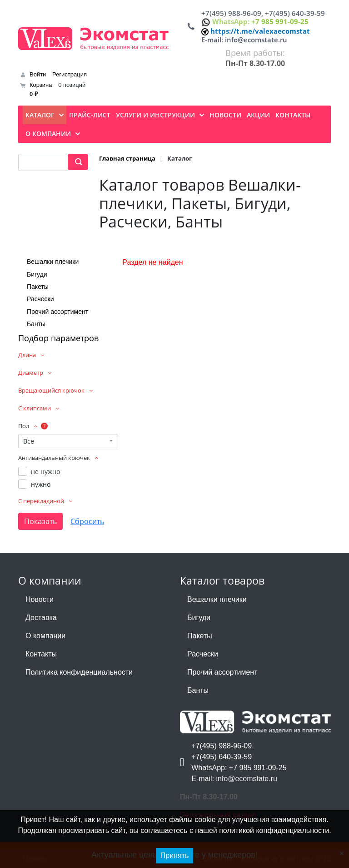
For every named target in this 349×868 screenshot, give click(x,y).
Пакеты (38, 287)
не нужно (45, 472)
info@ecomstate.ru (256, 40)
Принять (175, 855)
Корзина (41, 85)
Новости (40, 599)
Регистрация (70, 74)
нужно (41, 484)
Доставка (41, 618)
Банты (36, 324)
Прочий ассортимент (57, 312)
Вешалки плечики (53, 262)
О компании (45, 636)
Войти (38, 74)
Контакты (41, 654)
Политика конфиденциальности (79, 672)
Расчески (40, 299)
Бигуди (37, 274)
